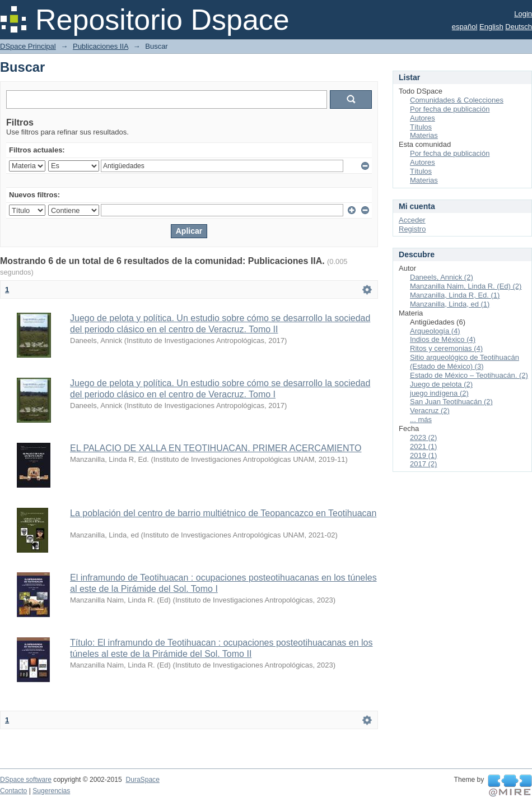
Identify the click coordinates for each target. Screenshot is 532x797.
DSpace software (26, 780)
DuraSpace (142, 780)
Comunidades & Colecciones (457, 100)
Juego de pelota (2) (441, 384)
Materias (424, 135)
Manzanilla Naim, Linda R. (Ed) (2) (466, 286)
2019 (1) (423, 455)
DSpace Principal (28, 46)
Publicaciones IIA (101, 46)
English (491, 27)
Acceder (412, 220)
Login (523, 14)
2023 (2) (423, 437)
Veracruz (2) (430, 411)
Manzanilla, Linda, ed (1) (450, 304)
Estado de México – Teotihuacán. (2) (469, 375)
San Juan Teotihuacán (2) (451, 402)
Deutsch (519, 27)
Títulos (421, 127)
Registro (412, 229)
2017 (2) (423, 464)
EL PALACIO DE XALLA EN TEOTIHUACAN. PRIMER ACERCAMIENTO (216, 448)
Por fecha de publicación (450, 109)
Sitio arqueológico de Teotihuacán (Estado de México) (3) (465, 362)
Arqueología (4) (435, 331)
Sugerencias (51, 791)
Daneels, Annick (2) (442, 277)
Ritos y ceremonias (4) (446, 348)
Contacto (13, 791)
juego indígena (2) (439, 393)
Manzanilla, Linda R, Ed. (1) (455, 295)
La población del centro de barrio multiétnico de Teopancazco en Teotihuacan (223, 513)
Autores (423, 118)
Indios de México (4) (443, 339)
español (465, 27)
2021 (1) (423, 446)
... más (421, 420)
